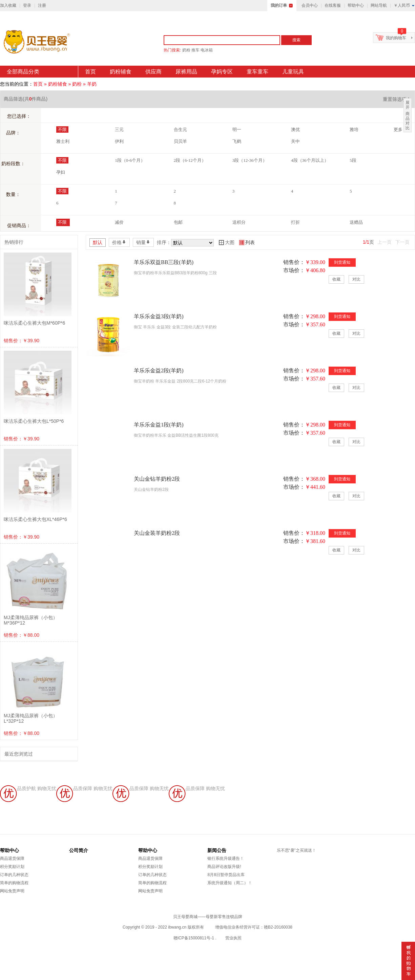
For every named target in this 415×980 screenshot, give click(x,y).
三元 (119, 129)
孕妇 (61, 172)
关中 (295, 141)
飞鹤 (237, 141)
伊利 (119, 141)
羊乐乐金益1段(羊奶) (159, 425)
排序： (164, 242)
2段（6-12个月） (190, 160)
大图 (227, 242)
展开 (408, 105)
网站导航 (379, 5)
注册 (42, 5)
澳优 (295, 129)
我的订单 (279, 5)
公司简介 (79, 850)
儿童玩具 (293, 72)
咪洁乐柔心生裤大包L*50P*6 (34, 421)
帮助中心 (356, 5)
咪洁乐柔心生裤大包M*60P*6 (34, 323)
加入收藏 (8, 5)
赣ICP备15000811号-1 (194, 938)
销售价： (294, 262)
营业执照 (233, 938)
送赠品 (356, 222)
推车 (195, 50)
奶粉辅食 (121, 72)
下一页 (402, 242)
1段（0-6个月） (130, 160)
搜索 (296, 40)
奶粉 (186, 50)
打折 (295, 222)
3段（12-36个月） (250, 160)
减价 (119, 222)
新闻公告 (217, 850)
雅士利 (63, 141)
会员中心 (310, 5)
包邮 (178, 222)
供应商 (153, 72)
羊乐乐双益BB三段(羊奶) (164, 262)
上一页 (385, 242)
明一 (237, 129)
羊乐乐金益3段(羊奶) (159, 316)
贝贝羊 (180, 141)
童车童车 (257, 72)
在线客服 (333, 5)
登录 (27, 5)
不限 (62, 129)
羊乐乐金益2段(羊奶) (159, 371)
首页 (90, 72)
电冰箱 (207, 50)
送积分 (239, 222)
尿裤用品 (186, 72)
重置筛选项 (397, 99)
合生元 (180, 129)
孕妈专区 (222, 72)
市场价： (294, 270)
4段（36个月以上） (310, 160)
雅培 (354, 129)
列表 (247, 242)
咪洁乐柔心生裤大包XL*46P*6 (35, 519)
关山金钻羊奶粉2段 (157, 479)
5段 (353, 160)
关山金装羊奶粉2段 (157, 533)
